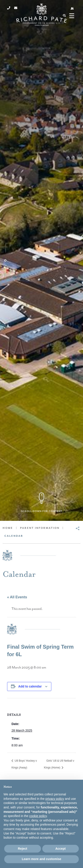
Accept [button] (61, 849)
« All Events (17, 597)
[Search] (64, 15)
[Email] (16, 8)
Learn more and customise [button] (41, 859)
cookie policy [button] (38, 816)
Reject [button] (23, 849)
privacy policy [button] (55, 799)
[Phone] (9, 8)
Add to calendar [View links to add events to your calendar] (30, 686)
